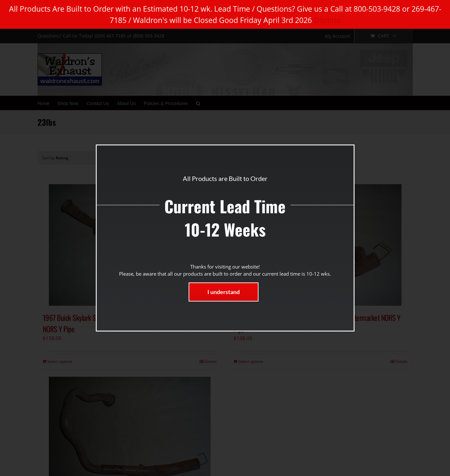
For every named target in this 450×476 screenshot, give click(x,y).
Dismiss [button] (327, 20)
